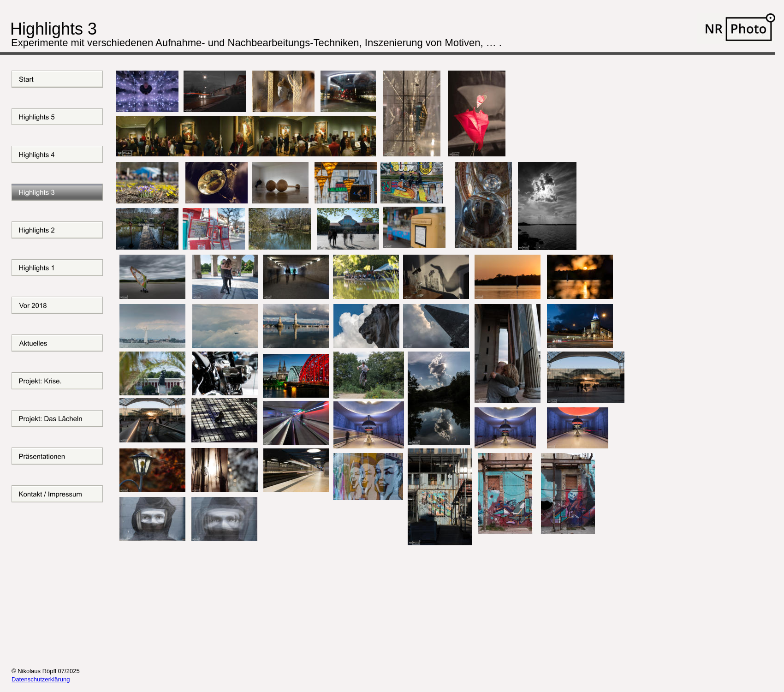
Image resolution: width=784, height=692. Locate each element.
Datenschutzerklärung (41, 679)
